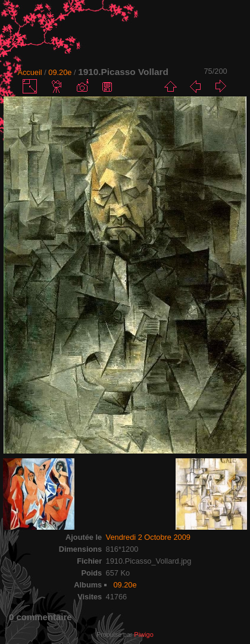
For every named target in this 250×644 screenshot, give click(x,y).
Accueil (29, 72)
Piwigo (143, 634)
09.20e (60, 72)
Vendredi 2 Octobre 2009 (148, 537)
